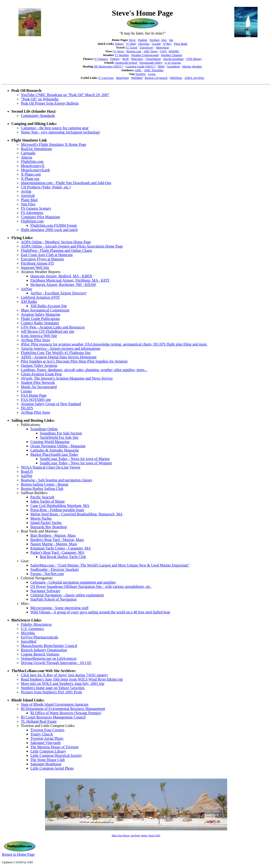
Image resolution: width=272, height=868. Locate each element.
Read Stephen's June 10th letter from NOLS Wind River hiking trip (72, 679)
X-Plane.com (31, 174)
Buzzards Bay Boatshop (49, 527)
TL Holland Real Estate (39, 721)
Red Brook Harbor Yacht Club (63, 557)
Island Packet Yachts (46, 523)
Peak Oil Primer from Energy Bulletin (50, 103)
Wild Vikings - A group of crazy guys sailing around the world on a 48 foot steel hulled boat (100, 612)
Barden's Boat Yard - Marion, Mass (57, 540)
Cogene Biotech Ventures (40, 654)
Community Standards (38, 116)
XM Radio (29, 302)
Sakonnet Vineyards (46, 743)
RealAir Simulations (36, 149)
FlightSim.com (32, 162)
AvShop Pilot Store (35, 340)
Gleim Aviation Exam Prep (41, 374)
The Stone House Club (48, 760)
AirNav (27, 289)
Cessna (26, 391)
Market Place (40, 454)
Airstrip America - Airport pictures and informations (61, 348)
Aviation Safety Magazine (41, 314)
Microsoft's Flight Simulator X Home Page (53, 144)
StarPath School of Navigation (53, 599)
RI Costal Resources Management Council (53, 717)
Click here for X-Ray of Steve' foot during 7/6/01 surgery (64, 675)
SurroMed (29, 641)
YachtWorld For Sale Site (59, 437)
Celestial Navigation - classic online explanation (67, 595)
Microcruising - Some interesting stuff (59, 608)
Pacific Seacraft (42, 497)
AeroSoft (28, 196)
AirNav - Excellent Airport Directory (58, 293)
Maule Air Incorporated (39, 387)
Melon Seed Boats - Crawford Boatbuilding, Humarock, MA (76, 514)
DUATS (27, 408)
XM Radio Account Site (49, 306)
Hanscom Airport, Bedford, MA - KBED (61, 276)
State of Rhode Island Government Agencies (55, 704)
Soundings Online (44, 429)
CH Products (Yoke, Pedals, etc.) (46, 187)
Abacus (27, 157)
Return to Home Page (18, 854)
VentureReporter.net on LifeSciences (49, 658)
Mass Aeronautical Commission (45, 310)
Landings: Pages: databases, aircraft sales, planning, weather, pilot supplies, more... (84, 370)
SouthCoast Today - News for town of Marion (75, 459)
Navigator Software (45, 591)
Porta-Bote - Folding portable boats (57, 510)
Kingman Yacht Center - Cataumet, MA (61, 548)
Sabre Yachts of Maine (48, 501)
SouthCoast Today (64, 454)
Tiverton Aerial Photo (47, 738)
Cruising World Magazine (50, 442)
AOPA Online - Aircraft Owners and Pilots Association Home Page (72, 246)
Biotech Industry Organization (44, 650)
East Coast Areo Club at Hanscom (47, 255)
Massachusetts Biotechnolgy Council (49, 646)
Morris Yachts (41, 518)
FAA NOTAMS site (36, 400)
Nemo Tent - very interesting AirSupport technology (61, 132)
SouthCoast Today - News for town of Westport (76, 463)
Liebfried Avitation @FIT (40, 297)
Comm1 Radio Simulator (40, 323)
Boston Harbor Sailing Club (42, 489)
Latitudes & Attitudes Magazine (55, 450)
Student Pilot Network (38, 383)
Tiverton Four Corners (47, 730)
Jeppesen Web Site (35, 268)
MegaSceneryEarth (35, 170)
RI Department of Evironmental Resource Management (63, 709)
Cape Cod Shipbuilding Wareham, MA (60, 506)
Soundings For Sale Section (61, 433)
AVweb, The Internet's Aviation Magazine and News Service (67, 378)
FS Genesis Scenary (36, 208)
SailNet (27, 476)
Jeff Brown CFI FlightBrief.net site (48, 331)
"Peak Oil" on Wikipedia (40, 99)
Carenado (28, 153)
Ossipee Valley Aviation (39, 365)
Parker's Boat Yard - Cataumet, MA (57, 552)
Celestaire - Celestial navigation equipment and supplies (73, 582)
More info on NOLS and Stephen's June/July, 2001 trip (63, 684)
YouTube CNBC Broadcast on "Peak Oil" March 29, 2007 (65, 95)
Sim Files (28, 204)
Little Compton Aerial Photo (52, 768)
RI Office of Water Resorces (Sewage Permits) (66, 713)
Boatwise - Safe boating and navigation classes (56, 480)
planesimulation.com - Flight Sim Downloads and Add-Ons (66, 183)
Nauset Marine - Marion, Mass (54, 544)
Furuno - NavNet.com (47, 574)
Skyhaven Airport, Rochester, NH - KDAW (63, 285)
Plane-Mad (29, 200)
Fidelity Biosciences (36, 624)
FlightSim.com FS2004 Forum (54, 225)
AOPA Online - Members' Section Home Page (56, 242)
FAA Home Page (34, 395)
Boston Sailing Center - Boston (45, 484)
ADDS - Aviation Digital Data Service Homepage (59, 357)
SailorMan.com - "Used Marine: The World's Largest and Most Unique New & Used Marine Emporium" (110, 565)
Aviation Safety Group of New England (51, 404)
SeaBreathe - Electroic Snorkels (55, 569)
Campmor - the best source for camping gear (55, 128)
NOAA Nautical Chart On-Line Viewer (51, 467)
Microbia (28, 633)
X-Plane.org (30, 179)
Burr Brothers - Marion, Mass (53, 535)
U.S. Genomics (32, 629)
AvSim (26, 191)
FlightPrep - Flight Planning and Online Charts (56, 250)
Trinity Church (42, 734)
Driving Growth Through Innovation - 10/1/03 (56, 663)
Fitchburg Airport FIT (37, 263)
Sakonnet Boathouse (46, 764)
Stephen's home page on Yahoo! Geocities (53, 688)
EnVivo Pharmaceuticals (40, 637)
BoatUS (27, 472)
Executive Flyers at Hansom (42, 259)
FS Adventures (32, 213)
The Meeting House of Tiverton (54, 747)
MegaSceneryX (33, 166)
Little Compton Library (48, 751)
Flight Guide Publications (40, 319)
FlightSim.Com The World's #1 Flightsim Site (56, 353)
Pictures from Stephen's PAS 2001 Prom (51, 692)
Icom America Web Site (39, 336)
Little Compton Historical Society (56, 755)
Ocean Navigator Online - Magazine (58, 446)
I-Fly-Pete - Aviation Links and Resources (53, 327)
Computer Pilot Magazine (40, 217)
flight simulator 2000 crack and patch (49, 230)
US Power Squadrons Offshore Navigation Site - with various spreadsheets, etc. (91, 587)
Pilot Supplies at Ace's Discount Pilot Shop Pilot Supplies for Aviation (74, 361)
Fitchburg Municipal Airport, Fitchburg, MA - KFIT (70, 280)
